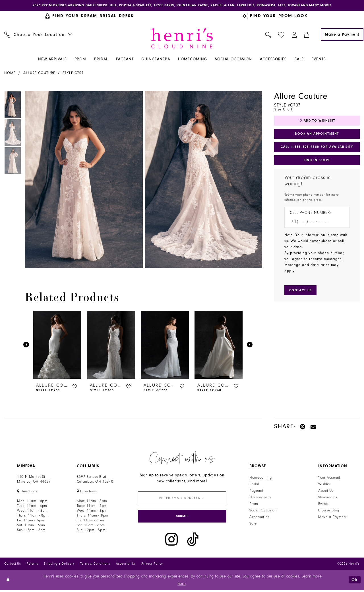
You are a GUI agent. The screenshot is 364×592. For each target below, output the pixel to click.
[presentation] (57, 345)
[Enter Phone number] (314, 225)
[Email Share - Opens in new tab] (313, 427)
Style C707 (73, 73)
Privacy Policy (152, 566)
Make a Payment (332, 517)
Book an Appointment (317, 135)
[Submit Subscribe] (182, 518)
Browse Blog (329, 511)
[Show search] (268, 35)
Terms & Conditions (95, 566)
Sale (253, 524)
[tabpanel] (83, 180)
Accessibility (126, 566)
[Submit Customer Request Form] (302, 294)
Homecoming (260, 478)
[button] (294, 35)
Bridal (254, 485)
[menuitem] (38, 35)
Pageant (256, 491)
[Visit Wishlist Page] (281, 35)
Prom (254, 504)
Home (10, 73)
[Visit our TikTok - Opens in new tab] (193, 541)
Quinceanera (260, 498)
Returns (33, 566)
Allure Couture (39, 73)
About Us (326, 491)
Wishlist (324, 485)
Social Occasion (263, 511)
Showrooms (328, 498)
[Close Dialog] (8, 582)
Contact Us (13, 566)
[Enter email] (182, 499)
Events (323, 504)
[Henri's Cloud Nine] (182, 39)
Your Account (329, 478)
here (182, 586)
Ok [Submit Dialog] (355, 582)
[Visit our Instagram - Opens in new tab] (171, 541)
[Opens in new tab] (27, 492)
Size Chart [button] (284, 110)
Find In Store (317, 163)
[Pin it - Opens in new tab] (303, 427)
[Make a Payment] (342, 35)
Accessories (259, 517)
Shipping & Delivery (59, 566)
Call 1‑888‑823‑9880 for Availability (317, 149)
